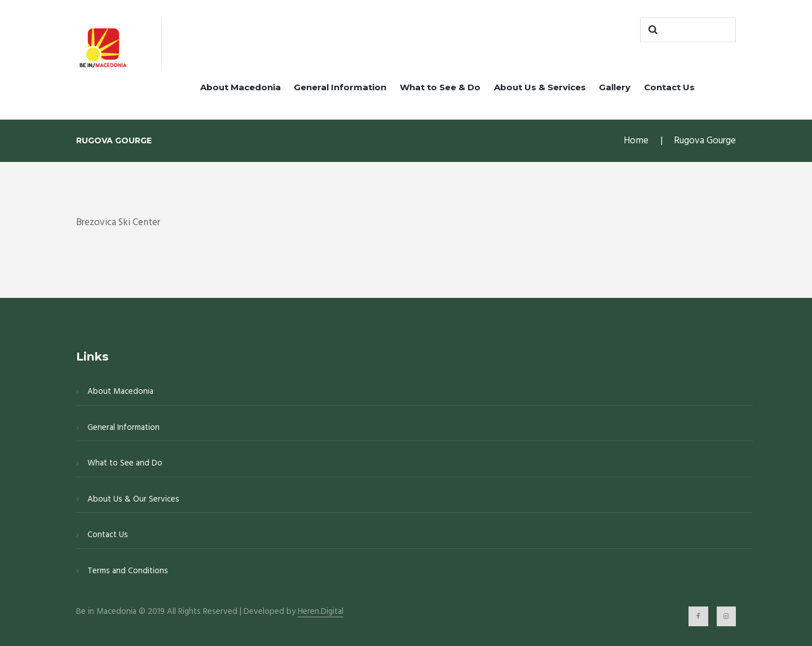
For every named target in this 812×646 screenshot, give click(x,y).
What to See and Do (125, 463)
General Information (340, 87)
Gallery (615, 87)
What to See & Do (440, 87)
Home (636, 141)
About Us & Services (540, 87)
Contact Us (669, 87)
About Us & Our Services (133, 499)
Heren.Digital (321, 612)
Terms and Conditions (128, 571)
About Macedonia (240, 87)
